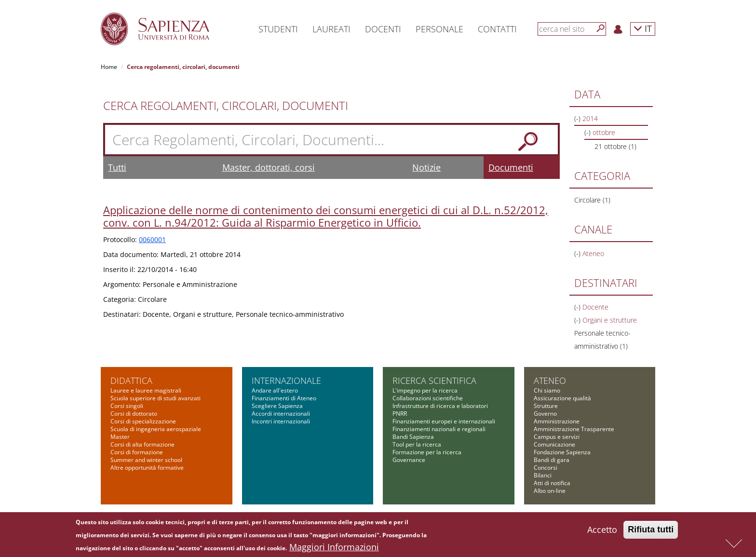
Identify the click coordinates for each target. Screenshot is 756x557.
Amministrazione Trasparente (574, 429)
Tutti (117, 167)
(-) (578, 118)
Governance (409, 460)
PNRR (400, 414)
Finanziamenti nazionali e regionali (439, 429)
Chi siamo (547, 390)
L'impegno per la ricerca (425, 390)
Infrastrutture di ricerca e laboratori (440, 406)
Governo (545, 414)
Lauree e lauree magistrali (146, 390)
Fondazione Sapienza (562, 452)
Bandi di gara (552, 460)
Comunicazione (554, 444)
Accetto (602, 532)
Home (109, 67)
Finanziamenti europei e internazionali (444, 421)
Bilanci (543, 475)
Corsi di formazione (137, 452)
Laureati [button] (331, 29)
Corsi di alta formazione (142, 444)
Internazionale (286, 380)
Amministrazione (557, 421)
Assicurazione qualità (562, 398)
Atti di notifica (552, 483)
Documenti (511, 167)
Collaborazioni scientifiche (428, 398)
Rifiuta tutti (651, 532)
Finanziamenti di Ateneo (284, 398)
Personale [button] (439, 29)
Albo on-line (550, 491)
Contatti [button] (497, 29)
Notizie (426, 167)
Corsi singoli (127, 406)
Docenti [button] (383, 29)
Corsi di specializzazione (143, 421)
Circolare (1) (592, 200)
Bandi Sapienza (413, 437)
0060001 (152, 239)
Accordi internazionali (281, 414)
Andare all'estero (275, 390)
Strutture (546, 406)
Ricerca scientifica (434, 380)
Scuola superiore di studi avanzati (155, 398)
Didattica (131, 380)
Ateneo (550, 380)
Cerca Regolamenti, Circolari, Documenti (226, 106)
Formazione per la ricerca (427, 452)
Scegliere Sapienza (277, 406)
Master (120, 437)
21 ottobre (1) (615, 146)
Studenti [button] (278, 29)
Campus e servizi (557, 437)
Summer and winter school (146, 460)
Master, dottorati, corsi (269, 167)
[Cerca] (601, 28)
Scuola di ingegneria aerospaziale (156, 429)
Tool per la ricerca (417, 444)
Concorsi (546, 468)
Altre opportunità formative (147, 468)
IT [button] (643, 28)
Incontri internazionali (281, 421)
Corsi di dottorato (134, 414)
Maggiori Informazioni (334, 549)
